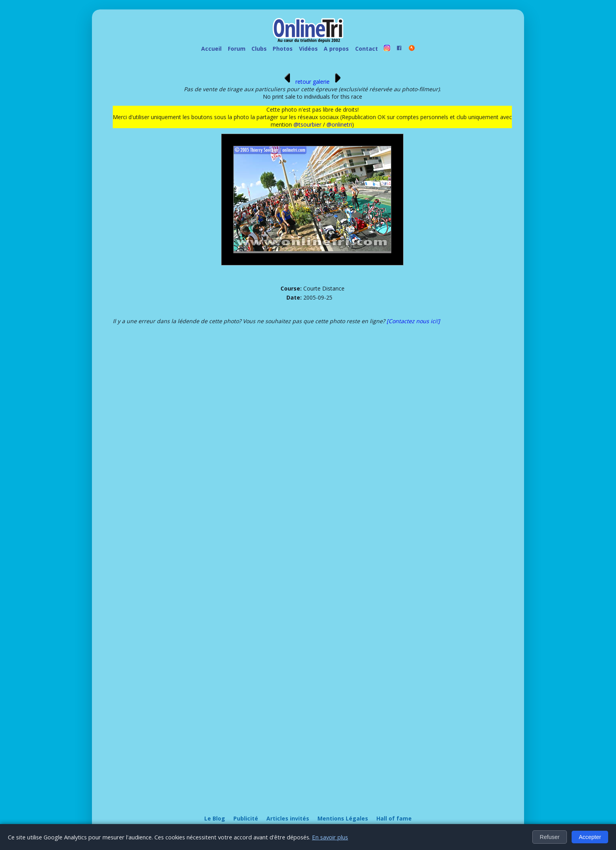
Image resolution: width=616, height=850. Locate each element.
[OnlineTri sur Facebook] (400, 49)
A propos (336, 49)
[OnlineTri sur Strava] (412, 49)
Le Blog (215, 818)
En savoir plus (330, 837)
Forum (237, 49)
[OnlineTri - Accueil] (308, 31)
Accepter (590, 837)
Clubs (259, 49)
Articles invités (288, 818)
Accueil (211, 49)
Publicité (246, 818)
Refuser (550, 837)
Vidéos (308, 49)
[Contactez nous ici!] (413, 321)
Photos (283, 49)
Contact (367, 49)
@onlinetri (339, 124)
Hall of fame (394, 818)
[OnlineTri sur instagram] (387, 49)
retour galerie (313, 82)
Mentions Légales (343, 818)
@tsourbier (307, 124)
